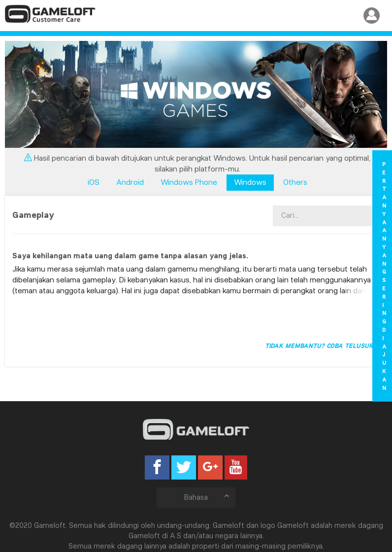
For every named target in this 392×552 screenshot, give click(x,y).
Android (130, 182)
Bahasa (207, 497)
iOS (94, 182)
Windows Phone (189, 182)
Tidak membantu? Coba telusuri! (321, 345)
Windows (250, 182)
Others (295, 182)
